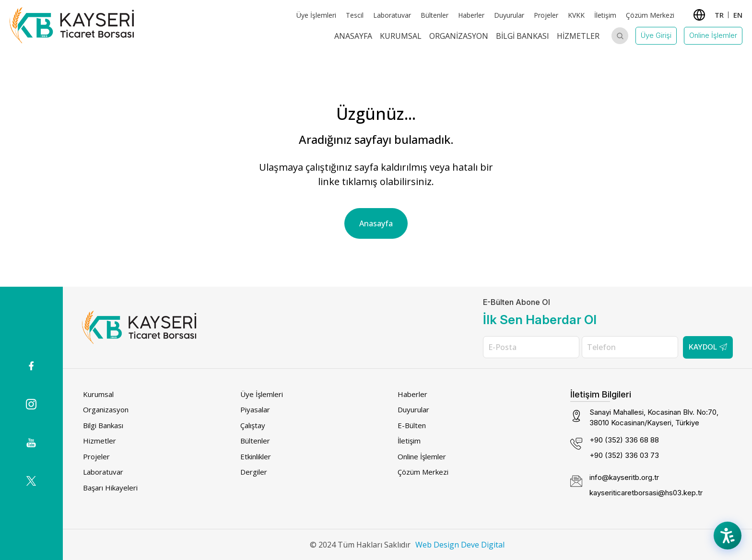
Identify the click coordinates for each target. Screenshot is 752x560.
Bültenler (435, 15)
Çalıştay (253, 425)
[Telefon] (630, 347)
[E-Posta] (531, 347)
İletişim (605, 15)
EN (738, 15)
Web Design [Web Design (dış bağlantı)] (437, 545)
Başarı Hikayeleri (110, 488)
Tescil (355, 15)
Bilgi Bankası (523, 36)
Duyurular (509, 15)
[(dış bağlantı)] (31, 366)
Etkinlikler (256, 456)
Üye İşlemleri (316, 15)
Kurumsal (401, 36)
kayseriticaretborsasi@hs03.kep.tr (646, 493)
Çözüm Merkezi (650, 15)
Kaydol (708, 347)
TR (719, 15)
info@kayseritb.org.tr (624, 477)
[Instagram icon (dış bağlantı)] (31, 404)
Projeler (546, 15)
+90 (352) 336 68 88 (624, 440)
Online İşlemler (713, 35)
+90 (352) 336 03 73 (624, 455)
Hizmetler (578, 36)
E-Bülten (412, 425)
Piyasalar (255, 409)
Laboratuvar (392, 15)
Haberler (471, 15)
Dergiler (254, 472)
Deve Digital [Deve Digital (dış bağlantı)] (483, 545)
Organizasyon (459, 36)
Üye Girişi (656, 35)
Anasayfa (353, 36)
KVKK (576, 15)
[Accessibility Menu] (728, 536)
